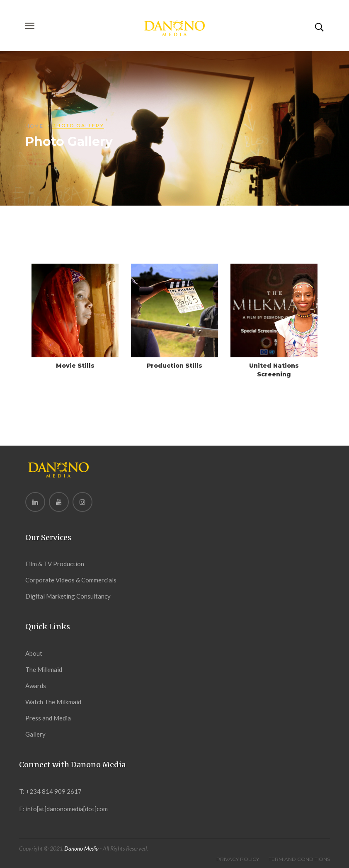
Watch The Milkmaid (53, 702)
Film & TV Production (55, 564)
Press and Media (48, 718)
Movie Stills (75, 366)
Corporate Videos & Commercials (71, 580)
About (34, 653)
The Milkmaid (44, 669)
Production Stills (174, 366)
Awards (36, 686)
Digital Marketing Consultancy (68, 596)
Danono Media (81, 848)
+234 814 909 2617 (54, 791)
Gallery (35, 734)
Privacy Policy (238, 859)
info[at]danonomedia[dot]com (67, 809)
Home (34, 126)
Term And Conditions (299, 859)
